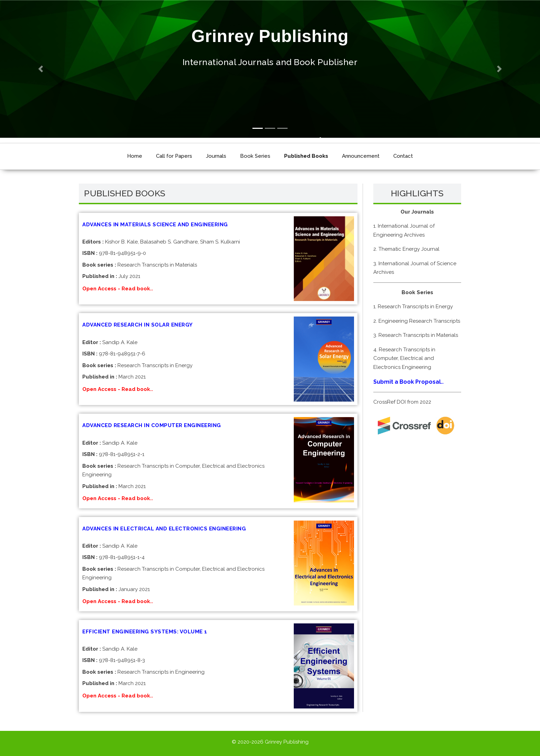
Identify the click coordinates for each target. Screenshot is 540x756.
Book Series (255, 156)
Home (135, 156)
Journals (216, 156)
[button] (40, 69)
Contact (403, 156)
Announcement (361, 156)
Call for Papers (174, 156)
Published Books (306, 156)
